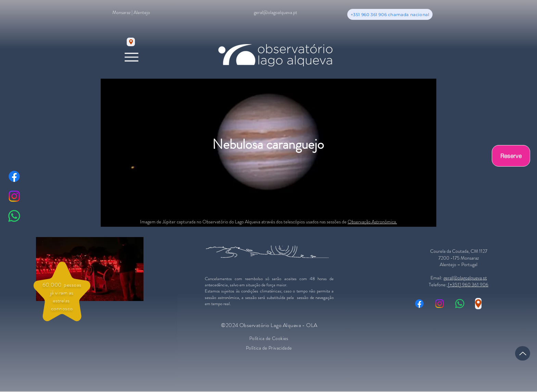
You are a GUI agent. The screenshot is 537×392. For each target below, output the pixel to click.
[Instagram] (14, 196)
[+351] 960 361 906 (468, 285)
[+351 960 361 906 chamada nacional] (390, 14)
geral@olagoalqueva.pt (465, 278)
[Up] (523, 353)
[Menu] (131, 57)
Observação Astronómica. (372, 222)
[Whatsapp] (14, 216)
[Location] (131, 42)
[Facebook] (14, 176)
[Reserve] (511, 156)
